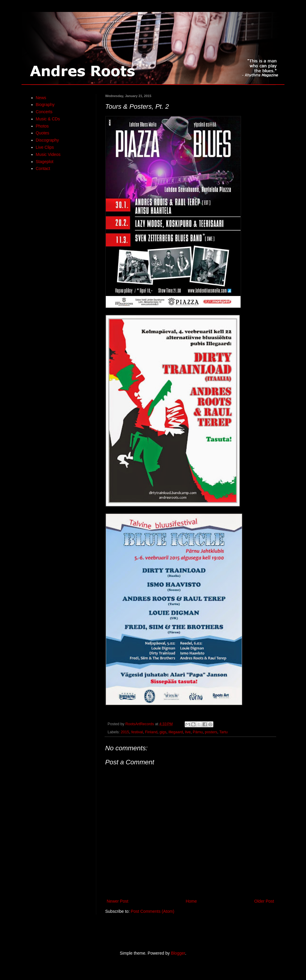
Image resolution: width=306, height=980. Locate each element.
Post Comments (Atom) (153, 911)
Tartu (224, 732)
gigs (163, 732)
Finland (151, 732)
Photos (42, 126)
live (188, 732)
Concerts (44, 112)
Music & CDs (48, 119)
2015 (125, 732)
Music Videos (48, 154)
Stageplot (45, 162)
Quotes (43, 133)
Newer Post (117, 901)
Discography (48, 140)
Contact (43, 168)
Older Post (264, 901)
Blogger (178, 953)
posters (211, 732)
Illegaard (176, 732)
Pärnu (198, 732)
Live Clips (45, 147)
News (41, 98)
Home (191, 901)
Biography (45, 105)
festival (137, 732)
